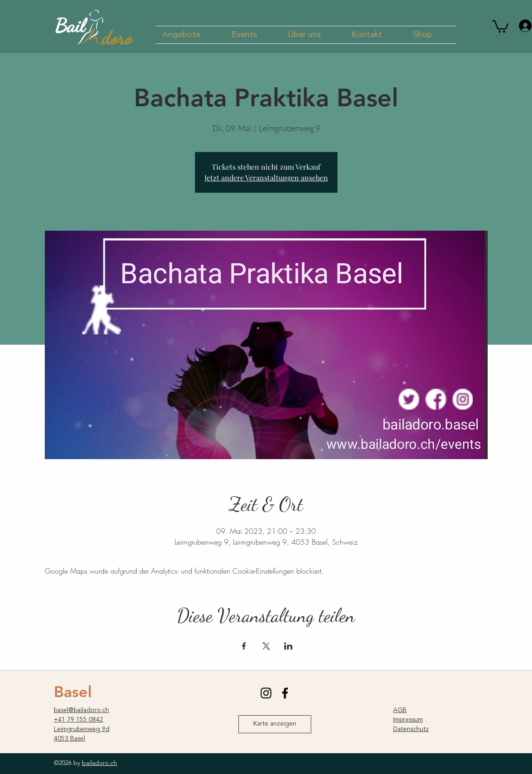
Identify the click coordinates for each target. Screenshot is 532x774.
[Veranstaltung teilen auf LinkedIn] (288, 646)
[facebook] (285, 693)
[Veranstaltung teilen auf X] (266, 646)
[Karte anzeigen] (275, 724)
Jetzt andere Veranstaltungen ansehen (266, 178)
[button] (190, 35)
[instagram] (266, 693)
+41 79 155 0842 (78, 720)
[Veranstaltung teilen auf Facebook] (244, 646)
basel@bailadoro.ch (81, 710)
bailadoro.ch (100, 763)
